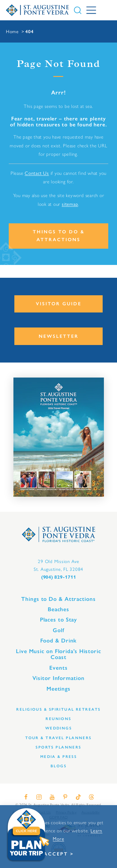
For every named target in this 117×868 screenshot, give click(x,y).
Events (58, 668)
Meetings (58, 689)
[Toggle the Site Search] (78, 10)
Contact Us (37, 173)
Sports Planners (58, 747)
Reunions (58, 719)
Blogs (58, 766)
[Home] (38, 10)
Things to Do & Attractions (59, 236)
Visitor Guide (59, 304)
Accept (56, 854)
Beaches (58, 609)
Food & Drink (59, 641)
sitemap (70, 204)
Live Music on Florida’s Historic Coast (58, 654)
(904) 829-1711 (59, 577)
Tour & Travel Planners (58, 738)
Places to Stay (59, 620)
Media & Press (59, 756)
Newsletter (59, 336)
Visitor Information (58, 678)
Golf (58, 630)
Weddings (59, 728)
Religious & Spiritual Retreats (58, 709)
